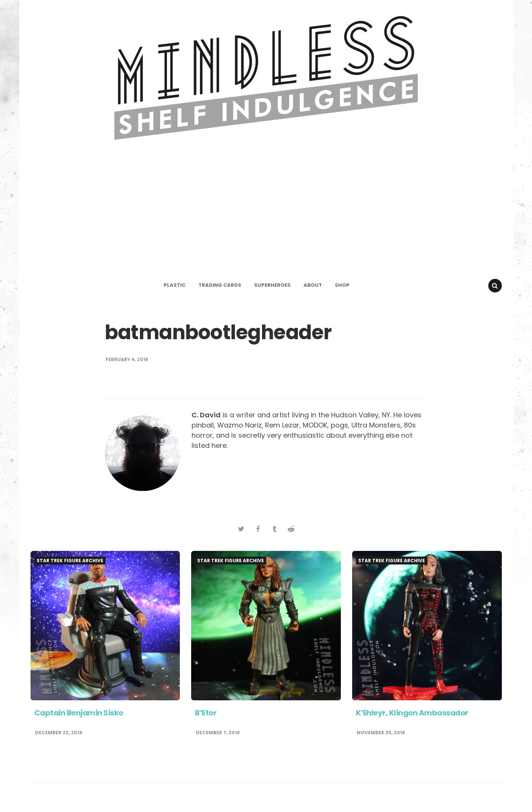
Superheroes (272, 285)
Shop (342, 285)
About (313, 285)
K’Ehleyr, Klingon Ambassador (412, 713)
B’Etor (206, 713)
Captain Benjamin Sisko (79, 713)
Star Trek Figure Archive (70, 561)
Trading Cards (220, 285)
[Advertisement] (266, 217)
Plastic (175, 285)
